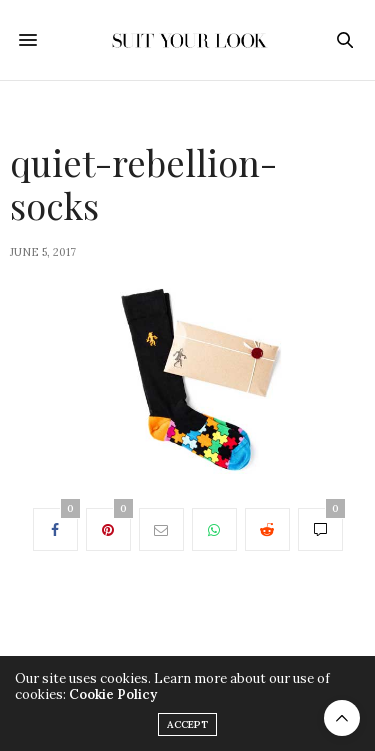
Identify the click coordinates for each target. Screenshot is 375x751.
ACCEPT (187, 724)
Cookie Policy (113, 694)
